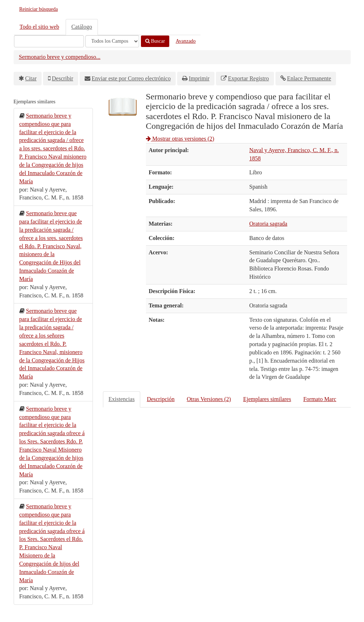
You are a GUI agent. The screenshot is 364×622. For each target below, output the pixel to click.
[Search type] (112, 41)
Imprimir (199, 78)
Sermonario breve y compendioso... (60, 57)
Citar (31, 78)
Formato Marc (320, 399)
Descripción (160, 399)
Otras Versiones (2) (209, 399)
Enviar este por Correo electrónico (131, 78)
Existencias (122, 399)
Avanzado (186, 41)
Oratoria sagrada (268, 224)
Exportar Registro (249, 78)
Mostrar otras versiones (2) (180, 139)
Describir (63, 78)
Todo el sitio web (39, 27)
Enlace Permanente (309, 78)
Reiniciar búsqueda (39, 9)
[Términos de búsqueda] (49, 41)
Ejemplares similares (267, 399)
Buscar (155, 41)
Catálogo (82, 27)
